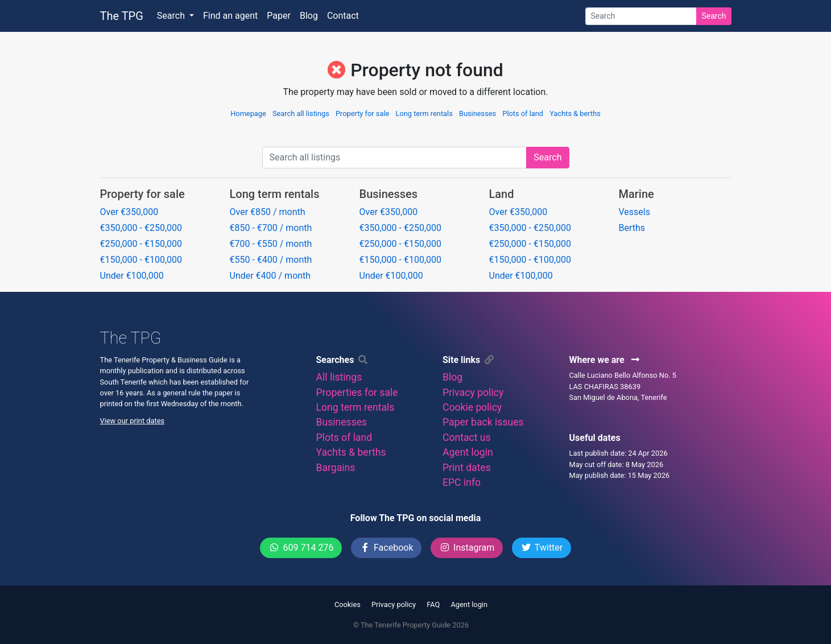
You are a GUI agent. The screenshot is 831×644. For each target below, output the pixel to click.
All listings (339, 377)
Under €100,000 (132, 276)
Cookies (348, 604)
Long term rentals (424, 113)
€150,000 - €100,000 (141, 260)
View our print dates (133, 421)
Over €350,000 (129, 212)
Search (714, 16)
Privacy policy (473, 393)
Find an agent (230, 16)
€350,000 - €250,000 (141, 228)
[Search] (641, 16)
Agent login (468, 452)
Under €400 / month (270, 276)
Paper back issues (483, 422)
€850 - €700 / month (271, 228)
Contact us (467, 437)
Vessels (634, 212)
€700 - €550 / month (271, 244)
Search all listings (301, 113)
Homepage (248, 113)
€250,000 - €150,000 (141, 244)
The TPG (122, 16)
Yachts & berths (575, 113)
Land (502, 194)
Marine (636, 194)
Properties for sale (357, 393)
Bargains (336, 468)
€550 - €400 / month (271, 260)
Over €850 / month (268, 212)
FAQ (433, 604)
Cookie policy (472, 407)
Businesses (477, 113)
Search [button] (172, 16)
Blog (309, 16)
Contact (343, 16)
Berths (632, 228)
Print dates (467, 468)
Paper (279, 16)
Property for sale (362, 113)
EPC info (462, 482)
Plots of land (523, 113)
